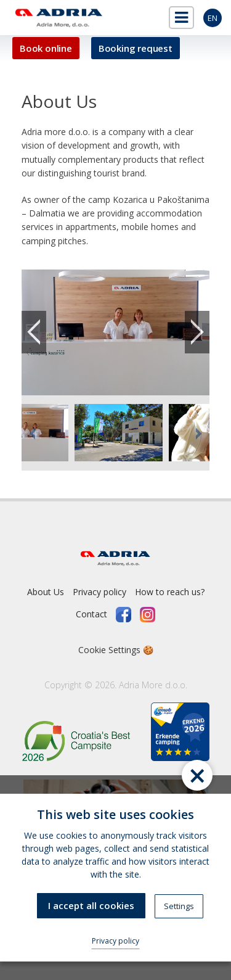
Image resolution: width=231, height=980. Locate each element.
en (213, 18)
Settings (179, 906)
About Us (46, 592)
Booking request (136, 48)
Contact (91, 614)
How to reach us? (170, 592)
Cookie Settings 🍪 (116, 650)
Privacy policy (99, 592)
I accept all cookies (91, 905)
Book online (46, 48)
